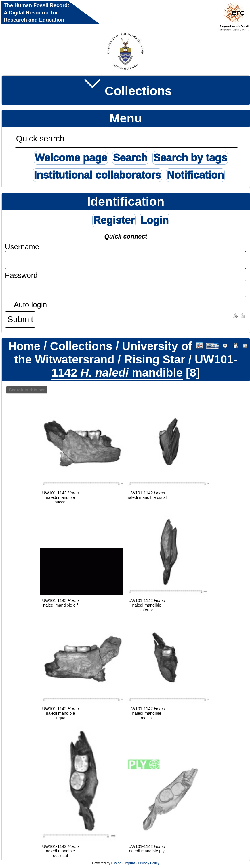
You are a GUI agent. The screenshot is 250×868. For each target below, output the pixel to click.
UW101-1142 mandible (144, 366)
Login (154, 220)
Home (24, 346)
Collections (138, 91)
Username (22, 247)
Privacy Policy (148, 863)
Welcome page (71, 158)
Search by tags (190, 158)
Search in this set (27, 390)
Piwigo (116, 863)
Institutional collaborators (97, 175)
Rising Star (154, 360)
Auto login (26, 305)
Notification (195, 175)
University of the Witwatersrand (103, 353)
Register (114, 220)
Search (130, 158)
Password (21, 275)
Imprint (129, 863)
